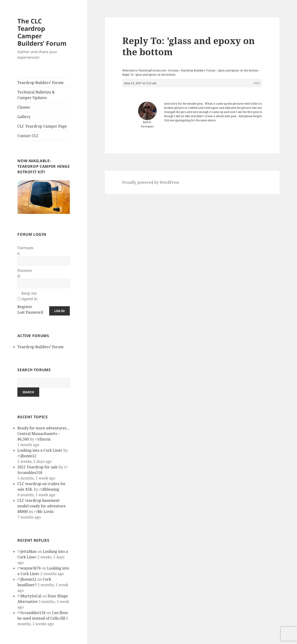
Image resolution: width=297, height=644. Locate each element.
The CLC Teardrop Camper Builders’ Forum (42, 32)
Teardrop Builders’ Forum (40, 83)
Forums (173, 70)
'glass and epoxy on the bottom (238, 70)
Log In (60, 311)
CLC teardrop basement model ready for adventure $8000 (42, 506)
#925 (257, 83)
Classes (24, 107)
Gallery (24, 117)
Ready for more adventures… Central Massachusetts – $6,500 (44, 434)
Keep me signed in (29, 296)
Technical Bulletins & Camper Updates (36, 95)
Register (25, 307)
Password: (25, 273)
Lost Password (30, 312)
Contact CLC (28, 136)
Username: (25, 251)
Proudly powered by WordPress (151, 182)
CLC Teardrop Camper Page (42, 126)
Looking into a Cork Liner (40, 450)
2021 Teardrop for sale (38, 467)
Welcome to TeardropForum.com (144, 70)
